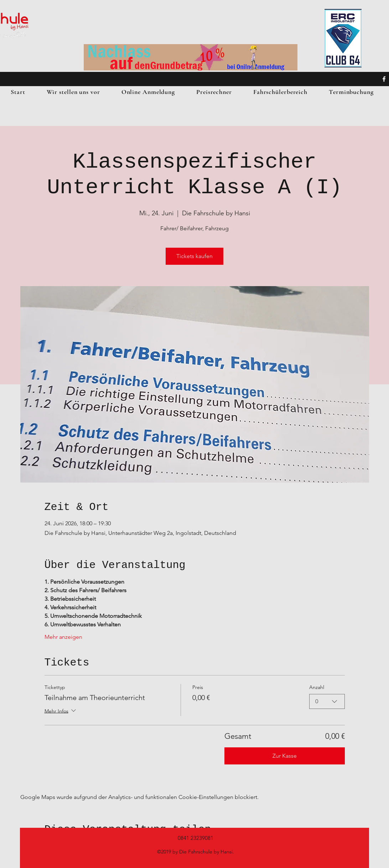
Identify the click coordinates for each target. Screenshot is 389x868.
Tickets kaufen (194, 256)
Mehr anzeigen (63, 637)
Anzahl (317, 687)
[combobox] (327, 701)
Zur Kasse (285, 756)
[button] (73, 92)
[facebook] (384, 79)
